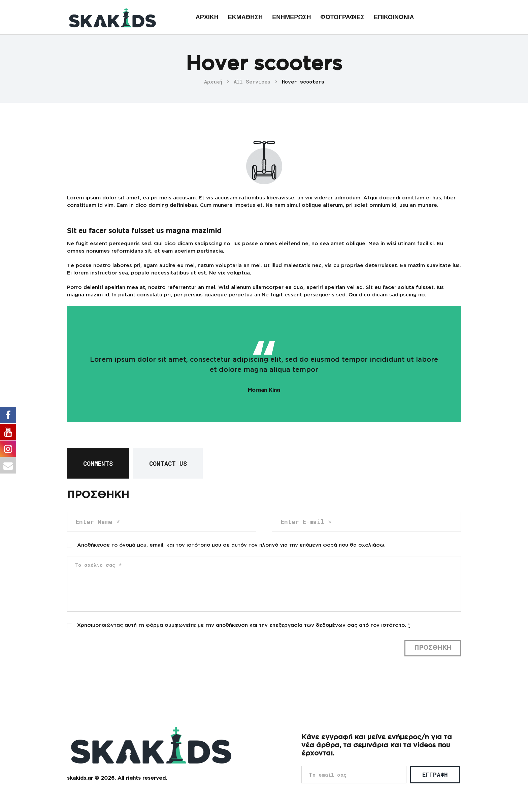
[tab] (98, 463)
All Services (252, 82)
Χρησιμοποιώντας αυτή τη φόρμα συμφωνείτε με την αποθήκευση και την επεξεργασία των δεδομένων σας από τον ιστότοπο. (243, 625)
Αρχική (213, 82)
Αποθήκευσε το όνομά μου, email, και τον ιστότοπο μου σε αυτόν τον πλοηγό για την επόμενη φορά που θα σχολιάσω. (231, 545)
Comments (98, 463)
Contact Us (168, 463)
